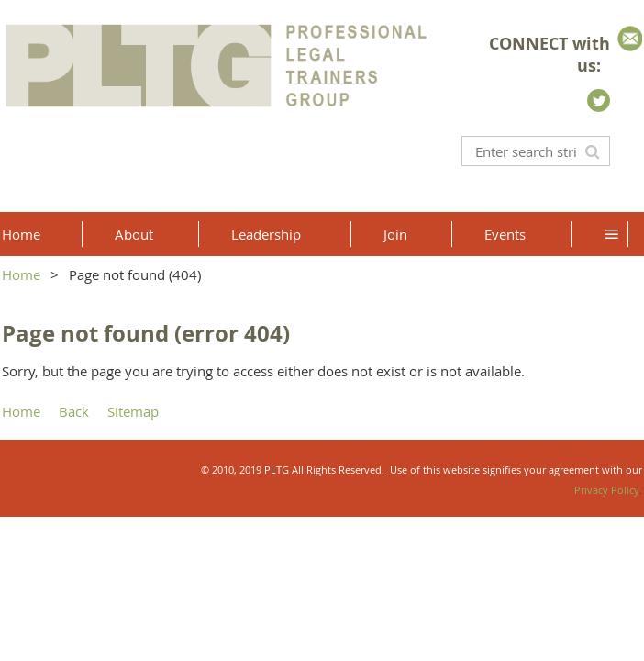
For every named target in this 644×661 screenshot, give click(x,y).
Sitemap (133, 411)
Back (74, 411)
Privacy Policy (607, 490)
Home (21, 274)
